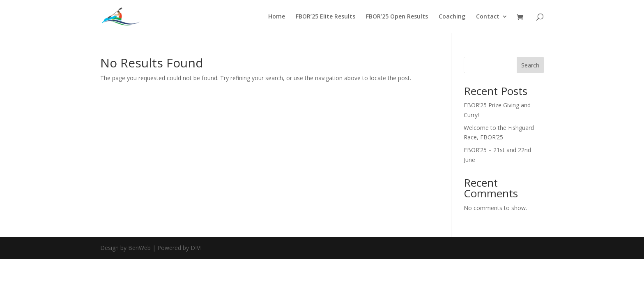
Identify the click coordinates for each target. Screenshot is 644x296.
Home (277, 17)
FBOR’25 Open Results (397, 17)
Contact (488, 17)
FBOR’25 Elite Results (325, 17)
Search (530, 65)
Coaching (452, 17)
